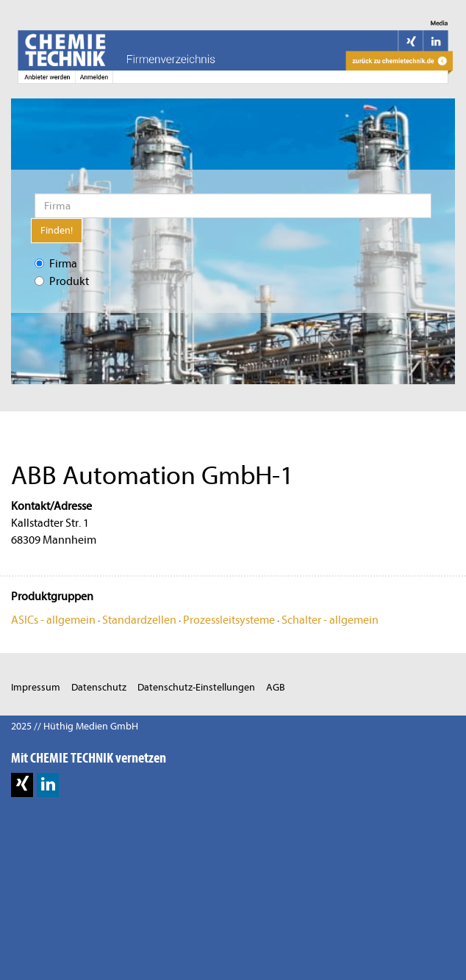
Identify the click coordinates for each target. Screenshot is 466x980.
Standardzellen (139, 620)
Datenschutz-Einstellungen (196, 687)
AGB (276, 687)
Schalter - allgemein (330, 620)
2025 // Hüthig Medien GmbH (75, 726)
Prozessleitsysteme (229, 620)
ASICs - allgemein (53, 620)
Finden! (57, 230)
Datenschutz (99, 687)
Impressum (36, 687)
